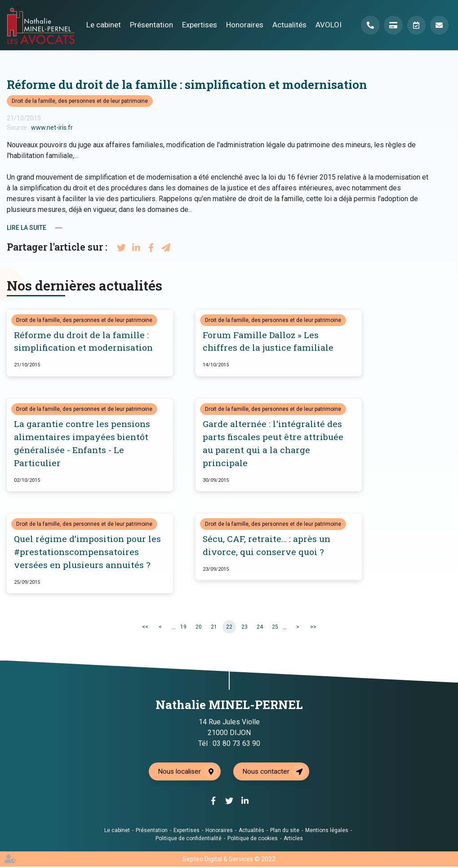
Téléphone (369, 25)
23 (245, 628)
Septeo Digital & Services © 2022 (229, 860)
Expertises (198, 25)
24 (260, 628)
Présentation (150, 25)
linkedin (440, 452)
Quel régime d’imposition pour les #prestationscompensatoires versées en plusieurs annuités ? (88, 553)
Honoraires (243, 25)
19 (183, 628)
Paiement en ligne (392, 25)
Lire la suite (27, 228)
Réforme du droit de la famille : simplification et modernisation (83, 342)
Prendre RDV (416, 25)
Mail (439, 25)
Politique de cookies (253, 840)
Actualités (288, 25)
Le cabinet (102, 25)
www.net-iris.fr (52, 128)
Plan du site (285, 832)
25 (275, 628)
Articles (293, 840)
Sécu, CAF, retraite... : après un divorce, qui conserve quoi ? (267, 546)
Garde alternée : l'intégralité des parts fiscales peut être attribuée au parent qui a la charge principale (273, 444)
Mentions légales (327, 832)
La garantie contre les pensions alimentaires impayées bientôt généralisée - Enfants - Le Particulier (82, 444)
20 (199, 628)
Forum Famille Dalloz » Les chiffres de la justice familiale (268, 342)
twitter (440, 434)
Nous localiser (179, 773)
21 (214, 628)
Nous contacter (267, 773)
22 (229, 628)
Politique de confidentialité (189, 840)
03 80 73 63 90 (236, 745)
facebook (440, 416)
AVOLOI (327, 25)
